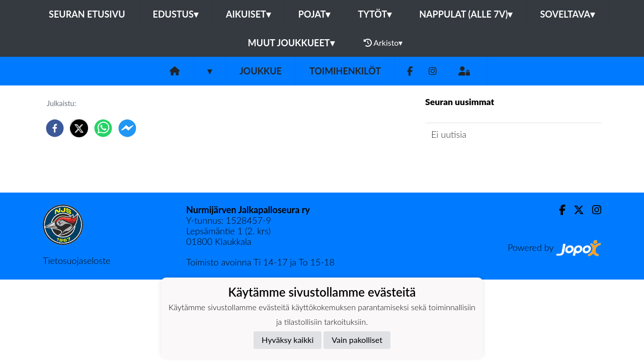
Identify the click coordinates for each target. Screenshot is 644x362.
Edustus (176, 14)
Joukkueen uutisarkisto (476, 163)
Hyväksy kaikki (288, 340)
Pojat (314, 14)
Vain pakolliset (357, 340)
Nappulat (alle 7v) (466, 14)
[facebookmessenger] (127, 128)
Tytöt (375, 14)
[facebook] (55, 128)
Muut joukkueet (291, 43)
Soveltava (567, 14)
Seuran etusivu (87, 14)
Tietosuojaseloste (76, 260)
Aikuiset (248, 14)
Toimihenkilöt (345, 71)
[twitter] (79, 128)
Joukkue (261, 71)
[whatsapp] (103, 128)
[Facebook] (410, 71)
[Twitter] (575, 210)
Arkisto (383, 43)
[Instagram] (433, 71)
